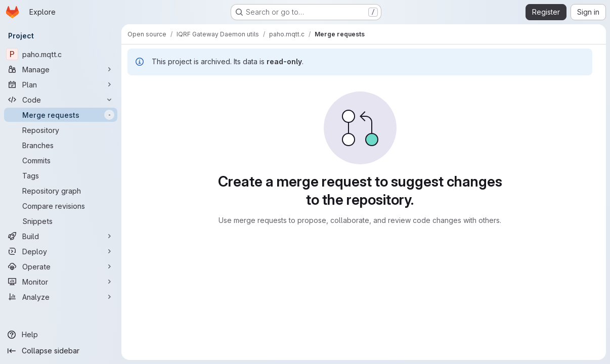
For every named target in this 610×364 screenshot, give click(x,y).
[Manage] (61, 69)
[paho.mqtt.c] (61, 54)
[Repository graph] (61, 191)
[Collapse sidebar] (61, 351)
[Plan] (61, 84)
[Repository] (61, 130)
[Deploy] (61, 251)
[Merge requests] (61, 115)
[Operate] (61, 266)
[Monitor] (61, 282)
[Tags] (61, 175)
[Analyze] (61, 297)
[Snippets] (61, 221)
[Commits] (61, 160)
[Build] (61, 236)
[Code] (61, 100)
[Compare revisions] (61, 206)
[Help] (61, 335)
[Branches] (61, 145)
